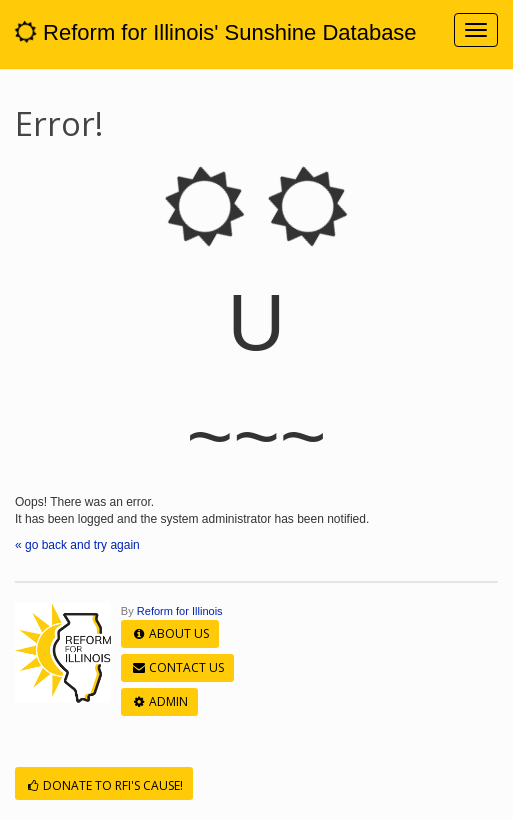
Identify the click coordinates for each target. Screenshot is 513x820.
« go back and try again (77, 545)
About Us (170, 633)
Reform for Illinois (180, 611)
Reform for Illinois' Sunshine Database (216, 32)
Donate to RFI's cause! (104, 785)
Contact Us (177, 667)
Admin (159, 701)
